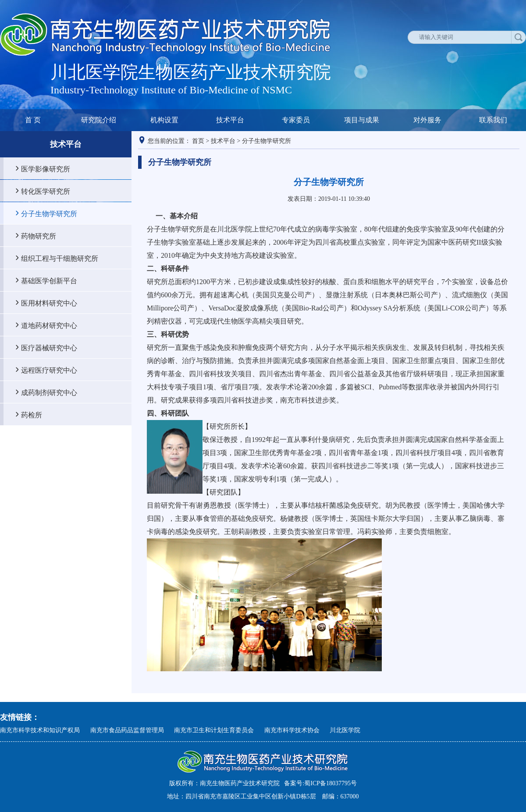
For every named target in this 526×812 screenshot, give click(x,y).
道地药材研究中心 (49, 325)
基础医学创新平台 (49, 281)
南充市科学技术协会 (292, 730)
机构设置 (164, 120)
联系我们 (493, 120)
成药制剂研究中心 (49, 392)
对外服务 (427, 120)
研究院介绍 (99, 120)
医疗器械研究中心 (49, 348)
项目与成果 (362, 120)
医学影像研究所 (46, 169)
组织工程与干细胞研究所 (60, 258)
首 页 (33, 120)
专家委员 (296, 120)
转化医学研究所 (46, 191)
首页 (198, 141)
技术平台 (230, 120)
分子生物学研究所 (49, 214)
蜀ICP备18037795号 (331, 783)
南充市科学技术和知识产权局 (40, 730)
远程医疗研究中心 (49, 370)
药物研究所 (39, 236)
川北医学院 (345, 730)
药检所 (32, 415)
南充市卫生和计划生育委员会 (214, 730)
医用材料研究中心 (49, 303)
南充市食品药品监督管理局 (127, 730)
